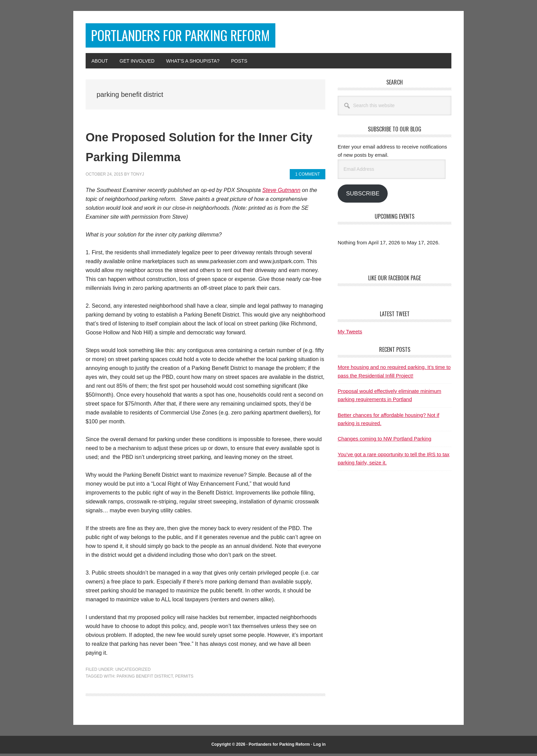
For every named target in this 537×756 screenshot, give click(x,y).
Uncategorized (133, 672)
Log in (320, 747)
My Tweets (350, 334)
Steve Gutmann (281, 193)
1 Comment (308, 177)
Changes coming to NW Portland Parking (384, 441)
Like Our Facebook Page (395, 281)
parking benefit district (145, 679)
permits (184, 679)
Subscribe (363, 196)
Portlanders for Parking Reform (203, 37)
